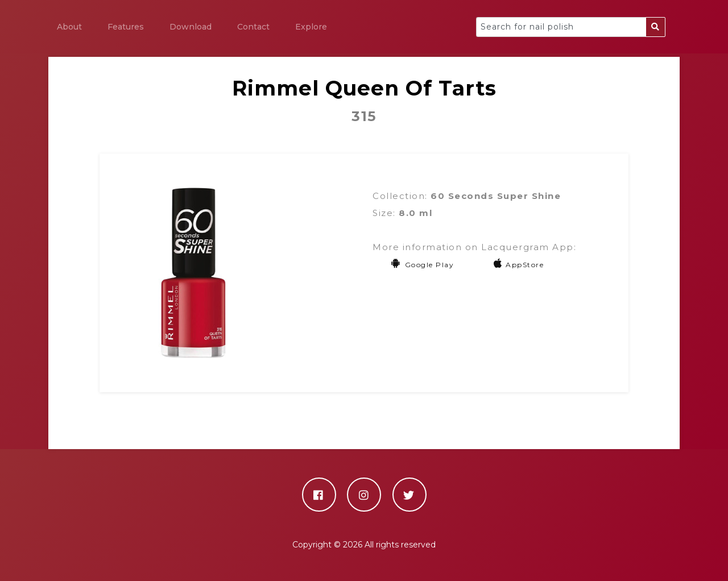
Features (126, 27)
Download (191, 27)
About (69, 27)
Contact (253, 27)
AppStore (519, 265)
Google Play (422, 265)
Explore (311, 27)
